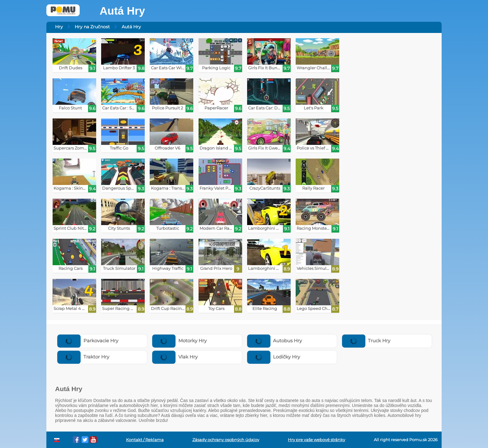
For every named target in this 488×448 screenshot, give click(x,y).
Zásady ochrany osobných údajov (226, 440)
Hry (59, 27)
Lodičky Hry (274, 357)
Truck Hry (366, 341)
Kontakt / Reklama (145, 440)
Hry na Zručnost (92, 27)
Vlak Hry (175, 357)
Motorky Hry (179, 341)
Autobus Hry (275, 341)
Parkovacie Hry (88, 341)
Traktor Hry (83, 357)
